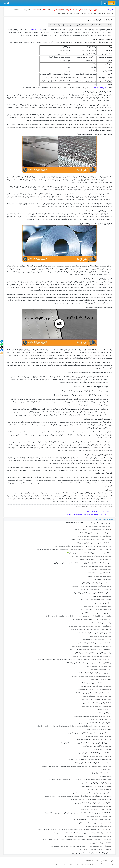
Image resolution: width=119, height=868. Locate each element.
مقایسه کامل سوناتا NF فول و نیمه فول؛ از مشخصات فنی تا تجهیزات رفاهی (91, 539)
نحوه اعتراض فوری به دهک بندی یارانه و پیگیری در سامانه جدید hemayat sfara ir (89, 523)
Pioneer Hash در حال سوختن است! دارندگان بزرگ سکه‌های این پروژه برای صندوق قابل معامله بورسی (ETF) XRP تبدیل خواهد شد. (76, 813)
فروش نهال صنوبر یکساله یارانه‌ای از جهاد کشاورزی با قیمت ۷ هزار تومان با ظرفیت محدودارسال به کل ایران (83, 563)
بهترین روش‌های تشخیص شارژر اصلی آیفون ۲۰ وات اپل (96, 783)
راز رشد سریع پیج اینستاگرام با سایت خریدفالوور (98, 526)
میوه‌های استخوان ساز (105, 776)
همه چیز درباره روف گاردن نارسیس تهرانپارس (99, 729)
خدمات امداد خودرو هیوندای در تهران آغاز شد (99, 816)
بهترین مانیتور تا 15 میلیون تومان (103, 579)
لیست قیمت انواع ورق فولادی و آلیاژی (98, 512)
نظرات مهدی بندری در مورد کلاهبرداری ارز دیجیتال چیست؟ (96, 559)
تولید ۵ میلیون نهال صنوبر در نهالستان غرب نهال (98, 666)
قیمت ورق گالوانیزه (35, 30)
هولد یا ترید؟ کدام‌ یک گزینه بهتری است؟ (100, 719)
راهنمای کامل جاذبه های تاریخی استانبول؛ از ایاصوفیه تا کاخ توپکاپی (93, 803)
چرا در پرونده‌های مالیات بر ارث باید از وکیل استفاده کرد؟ (96, 609)
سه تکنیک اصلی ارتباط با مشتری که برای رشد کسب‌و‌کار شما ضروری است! (92, 646)
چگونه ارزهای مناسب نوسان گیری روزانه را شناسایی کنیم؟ (96, 599)
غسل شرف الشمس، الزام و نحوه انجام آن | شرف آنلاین (97, 583)
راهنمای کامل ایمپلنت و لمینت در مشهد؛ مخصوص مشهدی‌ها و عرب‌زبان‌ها (91, 676)
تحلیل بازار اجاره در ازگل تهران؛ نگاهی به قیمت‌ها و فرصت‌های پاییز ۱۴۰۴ (92, 716)
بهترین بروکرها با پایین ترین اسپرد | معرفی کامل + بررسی (96, 699)
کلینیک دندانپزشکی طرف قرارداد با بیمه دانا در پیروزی (97, 703)
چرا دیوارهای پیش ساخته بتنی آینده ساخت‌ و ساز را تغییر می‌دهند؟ (93, 763)
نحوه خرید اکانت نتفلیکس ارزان (103, 749)
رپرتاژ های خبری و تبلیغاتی (105, 519)
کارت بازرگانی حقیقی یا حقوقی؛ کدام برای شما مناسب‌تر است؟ (95, 633)
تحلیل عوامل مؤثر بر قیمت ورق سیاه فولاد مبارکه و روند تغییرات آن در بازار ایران (90, 799)
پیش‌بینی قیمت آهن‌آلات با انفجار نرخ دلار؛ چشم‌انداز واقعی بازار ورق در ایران (87, 514)
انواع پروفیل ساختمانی (100, 88)
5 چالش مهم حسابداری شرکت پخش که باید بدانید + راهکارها (95, 673)
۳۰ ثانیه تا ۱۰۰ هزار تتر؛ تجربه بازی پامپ (101, 843)
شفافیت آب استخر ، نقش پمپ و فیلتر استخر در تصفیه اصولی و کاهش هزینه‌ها (90, 626)
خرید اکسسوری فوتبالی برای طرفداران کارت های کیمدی (97, 706)
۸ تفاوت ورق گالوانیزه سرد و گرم (100, 20)
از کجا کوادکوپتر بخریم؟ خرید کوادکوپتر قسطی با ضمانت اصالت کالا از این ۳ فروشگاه (89, 663)
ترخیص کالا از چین (106, 769)
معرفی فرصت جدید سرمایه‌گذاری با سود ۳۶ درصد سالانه (96, 809)
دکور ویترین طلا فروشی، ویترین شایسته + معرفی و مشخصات (95, 689)
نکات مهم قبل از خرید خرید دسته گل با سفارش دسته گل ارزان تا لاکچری (92, 656)
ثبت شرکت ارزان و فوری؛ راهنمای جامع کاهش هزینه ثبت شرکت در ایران (92, 793)
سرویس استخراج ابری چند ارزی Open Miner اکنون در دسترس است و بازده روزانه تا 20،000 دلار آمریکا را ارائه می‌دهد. (80, 779)
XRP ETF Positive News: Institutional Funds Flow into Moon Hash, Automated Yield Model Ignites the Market (78, 616)
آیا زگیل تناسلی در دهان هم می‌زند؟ (102, 596)
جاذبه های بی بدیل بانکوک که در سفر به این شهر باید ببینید (95, 849)
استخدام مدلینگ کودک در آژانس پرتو (101, 773)
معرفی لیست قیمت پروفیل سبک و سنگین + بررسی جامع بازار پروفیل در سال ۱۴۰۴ (89, 759)
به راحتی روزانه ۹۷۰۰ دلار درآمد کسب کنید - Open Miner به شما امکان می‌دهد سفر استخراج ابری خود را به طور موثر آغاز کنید (78, 796)
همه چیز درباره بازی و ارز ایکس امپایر (101, 679)
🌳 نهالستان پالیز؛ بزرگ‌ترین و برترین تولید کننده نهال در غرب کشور (93, 529)
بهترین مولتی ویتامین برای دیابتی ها (102, 569)
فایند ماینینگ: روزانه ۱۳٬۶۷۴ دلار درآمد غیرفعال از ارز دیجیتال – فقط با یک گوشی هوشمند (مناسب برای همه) (82, 833)
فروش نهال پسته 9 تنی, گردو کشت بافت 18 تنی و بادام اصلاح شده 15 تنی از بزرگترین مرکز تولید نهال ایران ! (83, 546)
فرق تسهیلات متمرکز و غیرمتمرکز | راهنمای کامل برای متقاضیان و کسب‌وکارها (91, 629)
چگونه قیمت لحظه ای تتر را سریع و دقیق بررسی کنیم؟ (97, 683)
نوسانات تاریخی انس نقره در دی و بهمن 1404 (99, 576)
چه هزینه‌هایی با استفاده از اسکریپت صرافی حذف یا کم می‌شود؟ (94, 739)
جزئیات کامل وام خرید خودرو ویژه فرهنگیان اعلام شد (97, 696)
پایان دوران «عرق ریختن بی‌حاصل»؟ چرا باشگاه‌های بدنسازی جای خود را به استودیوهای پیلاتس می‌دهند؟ (83, 743)
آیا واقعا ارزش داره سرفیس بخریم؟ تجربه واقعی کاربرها (97, 786)
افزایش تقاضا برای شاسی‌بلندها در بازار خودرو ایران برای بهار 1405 (94, 543)
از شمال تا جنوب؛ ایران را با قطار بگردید (101, 669)
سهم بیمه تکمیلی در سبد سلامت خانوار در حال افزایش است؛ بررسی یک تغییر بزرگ (89, 733)
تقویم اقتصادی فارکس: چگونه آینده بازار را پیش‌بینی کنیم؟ (96, 686)
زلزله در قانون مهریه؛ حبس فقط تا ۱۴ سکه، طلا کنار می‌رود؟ (96, 613)
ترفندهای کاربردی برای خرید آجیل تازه (101, 623)
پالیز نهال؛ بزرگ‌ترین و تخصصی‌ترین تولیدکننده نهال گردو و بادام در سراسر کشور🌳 (89, 553)
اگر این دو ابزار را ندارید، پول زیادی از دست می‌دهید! (97, 756)
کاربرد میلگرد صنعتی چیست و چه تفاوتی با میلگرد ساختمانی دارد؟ (94, 823)
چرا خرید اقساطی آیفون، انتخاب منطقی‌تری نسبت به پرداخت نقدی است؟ (91, 586)
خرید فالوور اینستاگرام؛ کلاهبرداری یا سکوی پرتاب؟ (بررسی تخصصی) (93, 593)
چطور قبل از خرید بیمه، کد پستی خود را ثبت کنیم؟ (98, 736)
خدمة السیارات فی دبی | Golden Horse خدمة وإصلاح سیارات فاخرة (93, 753)
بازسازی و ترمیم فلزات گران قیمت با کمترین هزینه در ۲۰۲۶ (96, 533)
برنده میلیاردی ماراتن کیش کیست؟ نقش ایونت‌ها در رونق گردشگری (93, 653)
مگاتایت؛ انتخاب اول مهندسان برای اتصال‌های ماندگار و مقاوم (95, 643)
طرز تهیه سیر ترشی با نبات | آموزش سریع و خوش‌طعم (97, 639)
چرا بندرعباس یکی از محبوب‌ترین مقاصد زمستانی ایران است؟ (95, 589)
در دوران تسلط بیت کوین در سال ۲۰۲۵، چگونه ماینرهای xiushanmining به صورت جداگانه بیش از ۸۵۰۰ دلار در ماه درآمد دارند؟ (77, 839)
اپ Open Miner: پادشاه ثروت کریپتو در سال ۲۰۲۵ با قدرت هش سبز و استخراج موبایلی (88, 836)
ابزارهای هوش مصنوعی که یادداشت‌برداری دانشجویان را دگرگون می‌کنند (92, 619)
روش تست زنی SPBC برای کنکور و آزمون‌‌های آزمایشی (97, 746)
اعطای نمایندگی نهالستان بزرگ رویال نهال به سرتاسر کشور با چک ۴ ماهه (92, 556)
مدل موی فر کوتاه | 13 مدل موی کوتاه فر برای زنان (98, 826)
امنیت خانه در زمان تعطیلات (104, 709)
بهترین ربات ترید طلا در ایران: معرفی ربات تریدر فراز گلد (96, 566)
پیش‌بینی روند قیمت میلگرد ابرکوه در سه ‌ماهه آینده (98, 806)
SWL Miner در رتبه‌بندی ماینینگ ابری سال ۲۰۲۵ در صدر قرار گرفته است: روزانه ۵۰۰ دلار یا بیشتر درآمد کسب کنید (81, 846)
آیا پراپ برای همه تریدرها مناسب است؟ (101, 636)
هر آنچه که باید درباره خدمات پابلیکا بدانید (100, 573)
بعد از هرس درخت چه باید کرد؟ (103, 603)
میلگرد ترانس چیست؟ (105, 713)
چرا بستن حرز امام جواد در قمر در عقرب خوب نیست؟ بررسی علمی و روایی (91, 853)
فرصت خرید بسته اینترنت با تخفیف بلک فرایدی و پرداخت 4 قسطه (93, 693)
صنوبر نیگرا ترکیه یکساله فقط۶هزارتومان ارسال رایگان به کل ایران (94, 536)
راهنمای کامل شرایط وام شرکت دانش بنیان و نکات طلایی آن (95, 723)
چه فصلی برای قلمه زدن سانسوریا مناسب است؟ (98, 789)
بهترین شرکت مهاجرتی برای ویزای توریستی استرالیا (98, 606)
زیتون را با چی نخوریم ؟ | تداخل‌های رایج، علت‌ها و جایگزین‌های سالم (93, 819)
